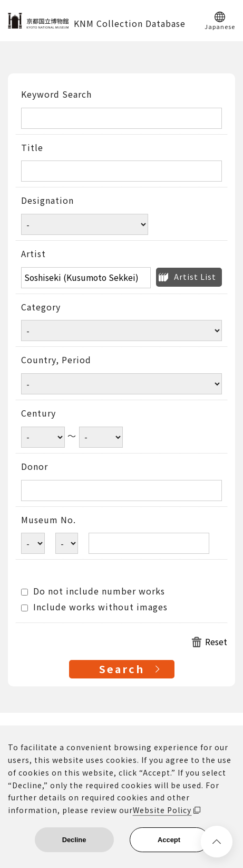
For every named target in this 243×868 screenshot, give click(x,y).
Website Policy (162, 810)
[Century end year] (101, 437)
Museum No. (48, 520)
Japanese (220, 26)
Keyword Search (56, 95)
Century (38, 413)
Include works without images (94, 607)
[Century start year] (43, 437)
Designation (47, 201)
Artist (33, 254)
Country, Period (56, 360)
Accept (169, 840)
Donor (35, 467)
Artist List (195, 276)
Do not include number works (93, 591)
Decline (74, 840)
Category (41, 307)
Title (32, 148)
